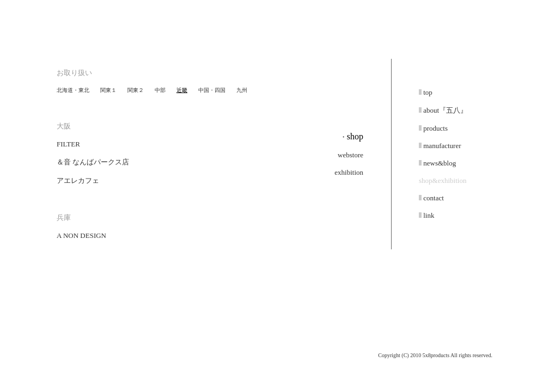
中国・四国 (212, 90)
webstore (350, 155)
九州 (242, 90)
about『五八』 (444, 110)
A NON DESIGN (81, 235)
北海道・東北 (73, 90)
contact (433, 198)
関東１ (108, 90)
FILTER (68, 144)
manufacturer (441, 146)
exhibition (349, 172)
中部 (160, 90)
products (435, 128)
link (428, 215)
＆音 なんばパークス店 (93, 162)
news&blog (439, 163)
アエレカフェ (78, 180)
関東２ (136, 90)
